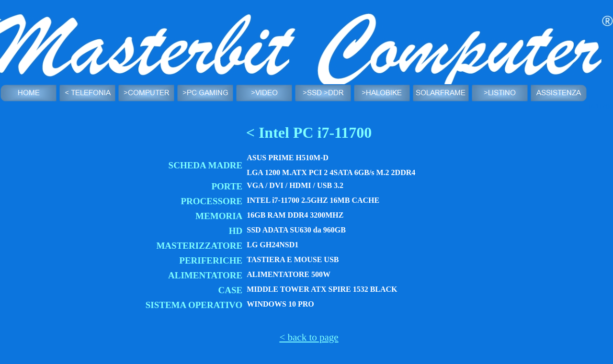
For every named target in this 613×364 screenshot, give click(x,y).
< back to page (309, 337)
